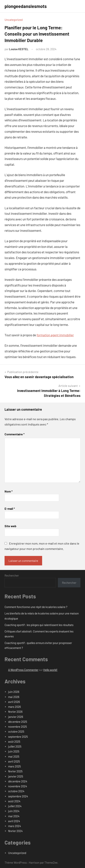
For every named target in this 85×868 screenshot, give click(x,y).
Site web (10, 526)
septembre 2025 (18, 737)
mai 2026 (14, 697)
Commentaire (15, 434)
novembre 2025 (18, 727)
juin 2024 (14, 811)
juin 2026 (14, 692)
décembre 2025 (18, 722)
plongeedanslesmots (26, 6)
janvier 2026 (16, 717)
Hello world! (50, 670)
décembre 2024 (18, 781)
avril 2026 (14, 702)
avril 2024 (14, 821)
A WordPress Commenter (23, 670)
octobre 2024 (16, 791)
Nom (9, 491)
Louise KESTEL (19, 49)
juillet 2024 (15, 806)
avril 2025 (14, 761)
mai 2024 (14, 816)
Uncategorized (14, 20)
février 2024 (15, 831)
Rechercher (12, 575)
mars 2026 (15, 707)
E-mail (10, 509)
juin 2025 (14, 751)
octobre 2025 (16, 731)
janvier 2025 (16, 776)
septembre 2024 (18, 796)
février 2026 (15, 712)
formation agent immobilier (55, 335)
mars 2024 (15, 826)
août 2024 (14, 801)
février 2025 (15, 771)
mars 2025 (15, 766)
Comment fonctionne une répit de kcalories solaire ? (36, 607)
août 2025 (14, 742)
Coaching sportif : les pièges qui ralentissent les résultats (39, 625)
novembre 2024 (18, 786)
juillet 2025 (15, 746)
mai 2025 (14, 756)
